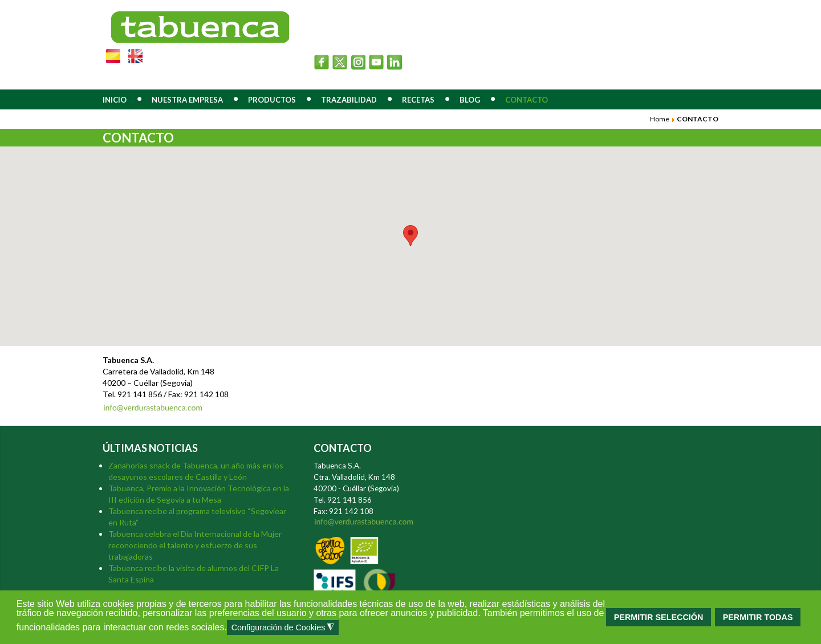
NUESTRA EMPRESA (187, 100)
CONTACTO (527, 100)
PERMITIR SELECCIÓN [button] (659, 617)
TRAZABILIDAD (349, 100)
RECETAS (418, 100)
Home (660, 119)
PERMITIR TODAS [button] (758, 617)
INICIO (115, 100)
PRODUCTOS (272, 100)
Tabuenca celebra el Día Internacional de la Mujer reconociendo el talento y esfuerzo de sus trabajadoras (195, 545)
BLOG (470, 100)
